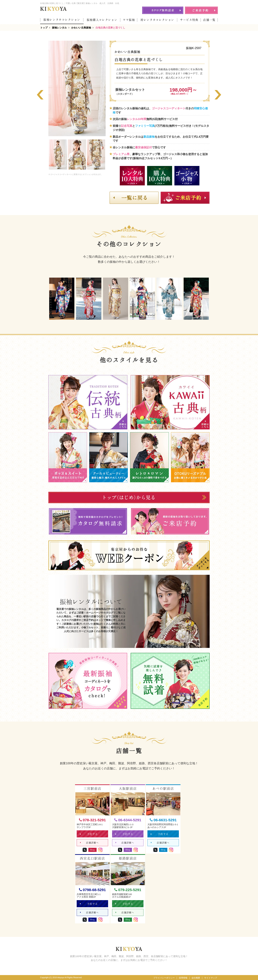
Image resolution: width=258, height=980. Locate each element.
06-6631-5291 (163, 820)
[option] (77, 88)
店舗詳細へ (89, 843)
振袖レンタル (59, 28)
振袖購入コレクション (102, 20)
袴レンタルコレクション (157, 20)
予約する (89, 834)
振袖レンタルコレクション (62, 20)
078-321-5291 (92, 820)
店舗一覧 (209, 20)
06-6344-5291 (128, 820)
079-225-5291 (128, 890)
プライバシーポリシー (164, 978)
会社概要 (196, 978)
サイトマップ (211, 978)
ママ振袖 (129, 20)
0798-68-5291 (92, 890)
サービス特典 (189, 20)
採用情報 (183, 978)
